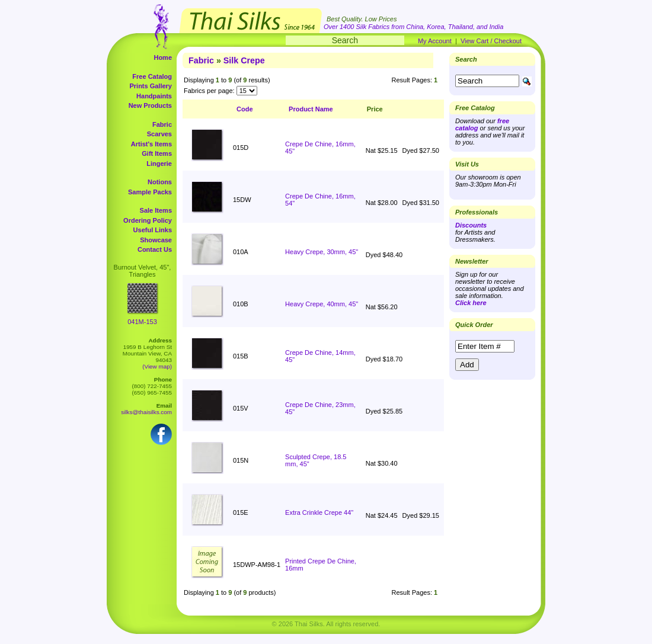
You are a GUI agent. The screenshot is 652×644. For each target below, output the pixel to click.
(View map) (157, 366)
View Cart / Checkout (491, 41)
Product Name (311, 109)
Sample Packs (150, 192)
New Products (150, 105)
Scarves (159, 134)
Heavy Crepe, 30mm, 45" (322, 252)
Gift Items (157, 153)
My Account (435, 41)
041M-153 (142, 322)
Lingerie (159, 164)
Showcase (156, 240)
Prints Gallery (151, 86)
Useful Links (153, 230)
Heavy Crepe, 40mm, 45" (322, 304)
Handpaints (154, 96)
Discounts (471, 225)
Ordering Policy (148, 220)
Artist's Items (151, 144)
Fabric (162, 124)
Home (163, 57)
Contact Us (155, 249)
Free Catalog (152, 76)
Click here (471, 303)
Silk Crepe (244, 60)
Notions (160, 182)
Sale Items (156, 210)
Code (245, 109)
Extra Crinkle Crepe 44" (319, 512)
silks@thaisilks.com (146, 412)
